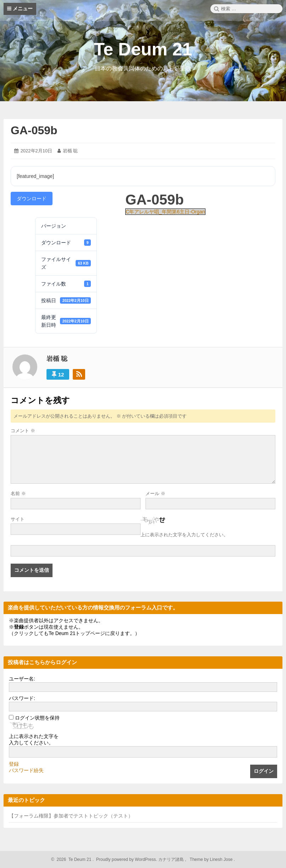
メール (155, 493)
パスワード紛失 (26, 770)
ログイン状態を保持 (37, 718)
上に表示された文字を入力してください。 (184, 535)
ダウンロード (32, 199)
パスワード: (22, 698)
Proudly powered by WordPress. (126, 859)
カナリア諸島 (172, 859)
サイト (18, 519)
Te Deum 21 (143, 49)
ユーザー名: (22, 679)
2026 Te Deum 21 (73, 859)
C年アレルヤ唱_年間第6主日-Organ (165, 212)
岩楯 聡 (70, 151)
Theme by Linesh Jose (212, 859)
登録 (14, 764)
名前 (18, 493)
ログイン (264, 771)
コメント (23, 431)
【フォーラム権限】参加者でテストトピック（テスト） (71, 816)
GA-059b (34, 130)
